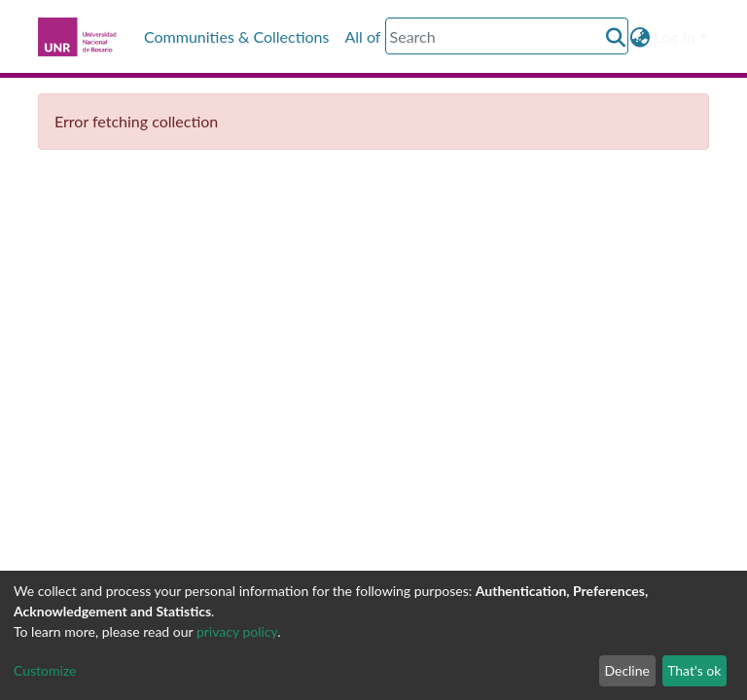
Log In (675, 36)
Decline (627, 670)
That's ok (694, 670)
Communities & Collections (236, 36)
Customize (45, 670)
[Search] (507, 36)
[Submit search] (616, 37)
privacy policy (237, 631)
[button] (640, 37)
